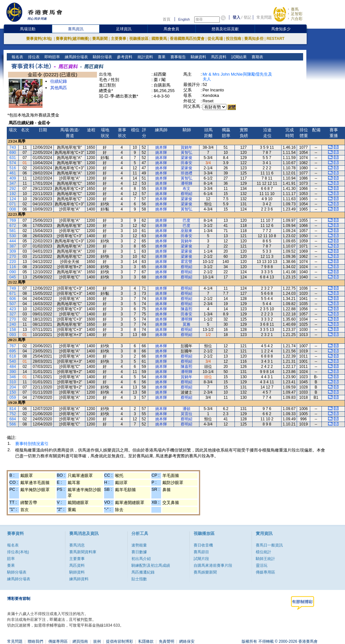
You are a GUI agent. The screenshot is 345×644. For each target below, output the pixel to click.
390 (13, 372)
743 (13, 147)
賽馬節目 (201, 552)
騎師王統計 (265, 559)
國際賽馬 (159, 39)
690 (13, 153)
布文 (187, 189)
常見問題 (264, 17)
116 (13, 267)
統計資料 (144, 57)
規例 (97, 641)
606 (13, 299)
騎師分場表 (102, 57)
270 (13, 257)
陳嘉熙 (187, 309)
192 (13, 194)
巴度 (187, 220)
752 (13, 414)
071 (13, 204)
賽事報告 (177, 57)
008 (13, 209)
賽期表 (257, 57)
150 (13, 392)
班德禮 (187, 173)
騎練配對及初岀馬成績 (151, 565)
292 (13, 189)
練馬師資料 (79, 579)
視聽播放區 (139, 39)
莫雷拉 (187, 414)
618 (13, 356)
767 (13, 346)
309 (13, 251)
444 (13, 241)
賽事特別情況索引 (32, 444)
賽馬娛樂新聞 (205, 572)
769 (13, 220)
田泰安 (187, 163)
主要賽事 (119, 39)
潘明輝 (187, 183)
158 (13, 330)
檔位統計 (264, 552)
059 (13, 397)
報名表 (17, 57)
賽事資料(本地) (39, 39)
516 (13, 168)
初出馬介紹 (141, 559)
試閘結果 (238, 57)
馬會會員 (171, 29)
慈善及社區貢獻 (225, 29)
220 (13, 262)
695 (13, 351)
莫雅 (187, 324)
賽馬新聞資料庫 (83, 552)
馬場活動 (28, 29)
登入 (236, 17)
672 (13, 226)
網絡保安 (187, 641)
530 (13, 236)
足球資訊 (124, 29)
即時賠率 (52, 57)
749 (13, 288)
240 (13, 324)
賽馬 (295, 9)
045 (13, 277)
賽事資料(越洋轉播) (72, 39)
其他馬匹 (59, 88)
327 (13, 314)
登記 (247, 17)
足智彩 (297, 14)
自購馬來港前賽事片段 (213, 565)
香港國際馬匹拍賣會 (187, 39)
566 (13, 424)
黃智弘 (187, 153)
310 (13, 382)
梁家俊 (187, 158)
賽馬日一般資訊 (269, 545)
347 (13, 183)
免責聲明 (167, 641)
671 (13, 294)
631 (13, 158)
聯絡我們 (35, 641)
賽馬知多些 (254, 39)
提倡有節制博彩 (120, 641)
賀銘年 (187, 147)
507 (13, 304)
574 (13, 163)
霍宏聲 (187, 262)
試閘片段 (201, 559)
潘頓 (187, 409)
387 (13, 246)
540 (13, 361)
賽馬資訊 (76, 29)
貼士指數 (139, 579)
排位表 (33, 57)
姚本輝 (161, 147)
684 (13, 419)
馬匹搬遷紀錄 (143, 572)
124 (13, 199)
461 (13, 173)
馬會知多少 (281, 29)
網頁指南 (80, 641)
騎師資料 (77, 572)
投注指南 (234, 39)
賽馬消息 (77, 545)
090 (13, 272)
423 (13, 309)
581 (13, 231)
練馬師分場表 (76, 57)
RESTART (275, 39)
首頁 (167, 19)
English (184, 19)
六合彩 (297, 19)
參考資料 (124, 57)
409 (13, 178)
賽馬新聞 (100, 39)
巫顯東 (187, 231)
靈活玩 (262, 565)
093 (13, 335)
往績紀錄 (59, 81)
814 (13, 409)
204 (13, 387)
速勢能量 (139, 545)
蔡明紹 (187, 194)
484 (13, 367)
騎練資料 (198, 57)
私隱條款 (146, 641)
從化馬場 (215, 39)
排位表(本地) (18, 552)
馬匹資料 (218, 57)
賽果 (161, 57)
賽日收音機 (203, 545)
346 (13, 377)
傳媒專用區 (265, 572)
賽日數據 (139, 552)
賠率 (11, 559)
